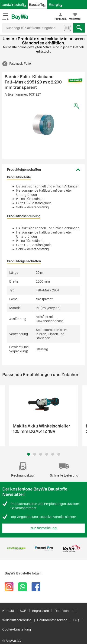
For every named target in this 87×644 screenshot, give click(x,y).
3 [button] (40, 454)
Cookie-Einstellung (17, 629)
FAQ (76, 620)
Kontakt (8, 611)
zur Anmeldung (44, 528)
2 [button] (35, 454)
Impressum (40, 611)
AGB (23, 611)
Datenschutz (64, 611)
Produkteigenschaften (24, 170)
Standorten (33, 43)
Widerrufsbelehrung (17, 620)
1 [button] (29, 454)
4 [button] (47, 454)
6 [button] (59, 454)
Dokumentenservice (52, 620)
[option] (43, 124)
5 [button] (53, 454)
